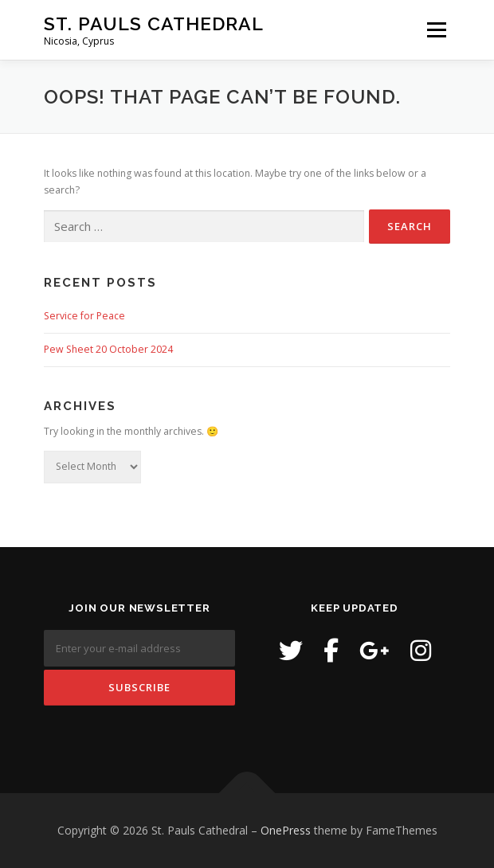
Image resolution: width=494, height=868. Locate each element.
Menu (435, 30)
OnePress (286, 830)
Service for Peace (84, 316)
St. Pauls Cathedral (154, 23)
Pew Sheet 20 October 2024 (108, 349)
